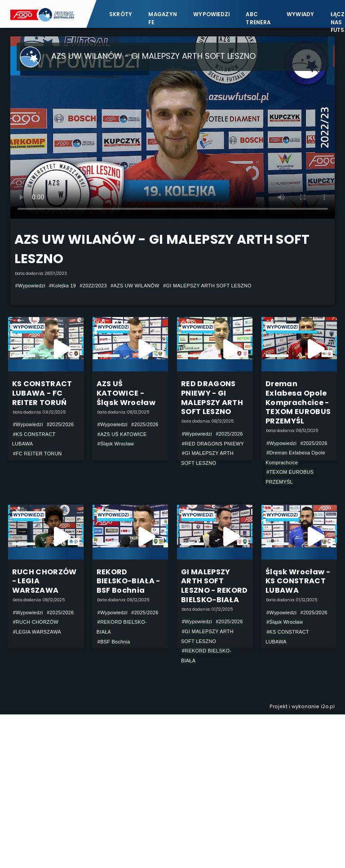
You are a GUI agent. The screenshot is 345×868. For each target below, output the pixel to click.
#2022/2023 (93, 286)
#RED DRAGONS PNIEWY (213, 444)
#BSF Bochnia (114, 642)
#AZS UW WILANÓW (135, 286)
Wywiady (301, 14)
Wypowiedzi (211, 14)
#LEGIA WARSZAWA (37, 632)
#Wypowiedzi (30, 286)
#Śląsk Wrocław (116, 444)
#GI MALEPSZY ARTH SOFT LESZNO (207, 286)
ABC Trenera (258, 18)
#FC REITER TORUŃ (38, 454)
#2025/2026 (60, 424)
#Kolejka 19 (62, 286)
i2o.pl (328, 707)
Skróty (121, 14)
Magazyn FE (163, 18)
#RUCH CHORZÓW (36, 622)
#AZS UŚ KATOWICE (122, 434)
